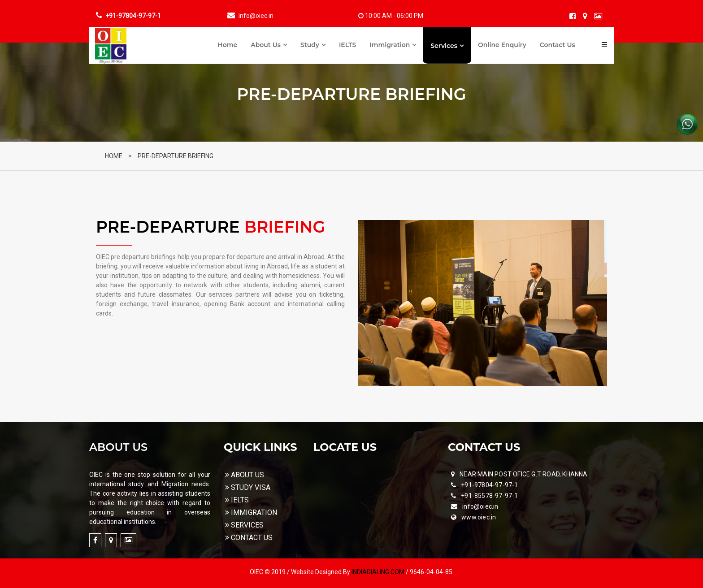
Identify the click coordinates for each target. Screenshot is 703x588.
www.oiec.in (479, 517)
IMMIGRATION (251, 512)
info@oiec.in (480, 506)
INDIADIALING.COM (379, 572)
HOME (114, 156)
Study (310, 45)
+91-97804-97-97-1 (489, 485)
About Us (266, 45)
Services (444, 46)
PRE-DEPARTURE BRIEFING (176, 156)
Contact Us (558, 45)
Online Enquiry (502, 45)
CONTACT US (249, 538)
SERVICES (244, 525)
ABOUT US (244, 475)
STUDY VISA (247, 487)
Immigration (390, 45)
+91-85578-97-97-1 (489, 496)
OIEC (257, 572)
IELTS (347, 45)
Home (227, 45)
